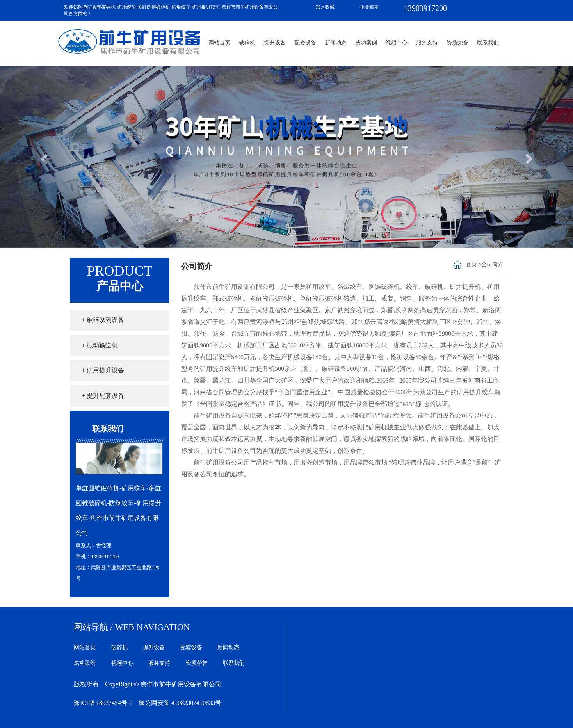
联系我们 (488, 43)
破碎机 (247, 43)
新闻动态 (336, 43)
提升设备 (275, 43)
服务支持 (427, 43)
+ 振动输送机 (100, 345)
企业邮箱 (369, 7)
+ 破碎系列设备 (103, 320)
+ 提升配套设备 (103, 396)
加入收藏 (325, 7)
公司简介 (492, 264)
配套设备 (305, 43)
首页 (472, 264)
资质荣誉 (457, 43)
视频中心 (397, 43)
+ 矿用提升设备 (103, 370)
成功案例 (366, 43)
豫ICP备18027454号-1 (103, 703)
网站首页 (219, 43)
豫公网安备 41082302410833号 (180, 703)
